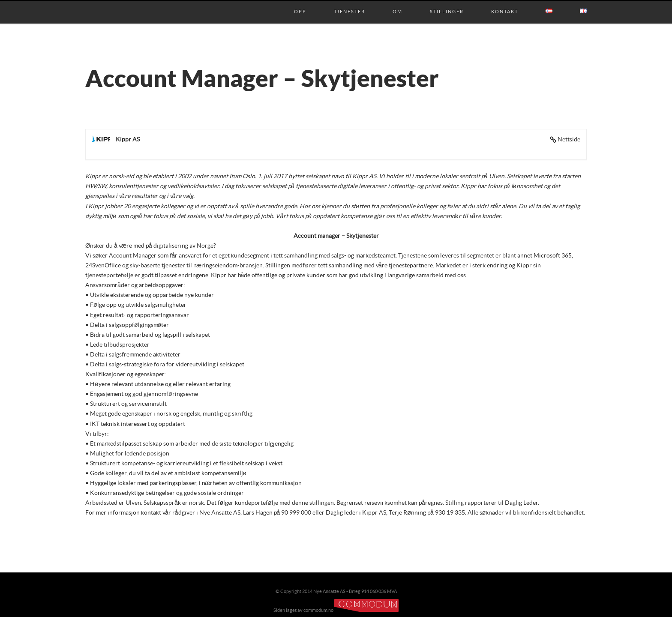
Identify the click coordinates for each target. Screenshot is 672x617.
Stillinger (447, 3)
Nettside (569, 140)
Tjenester (349, 3)
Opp (300, 3)
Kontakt (505, 3)
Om (397, 3)
